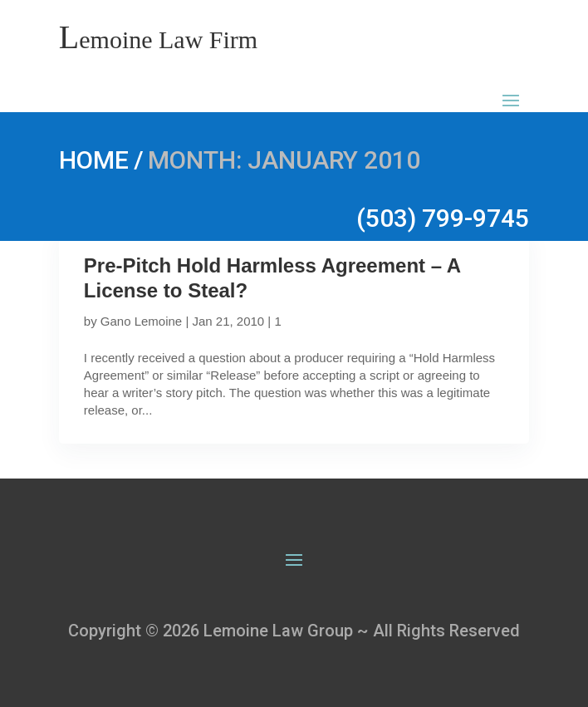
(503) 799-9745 (443, 218)
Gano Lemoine (141, 321)
